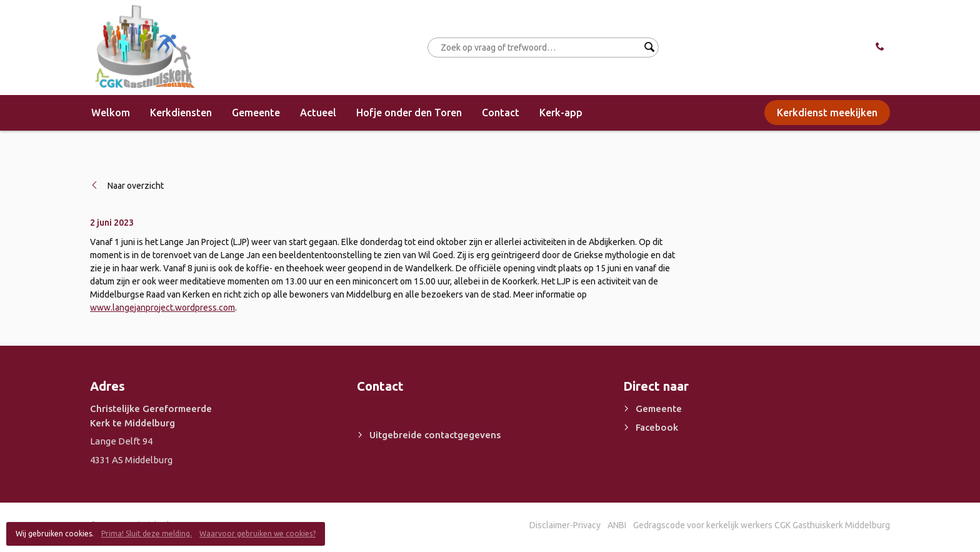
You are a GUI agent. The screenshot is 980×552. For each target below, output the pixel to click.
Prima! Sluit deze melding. (147, 534)
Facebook (657, 427)
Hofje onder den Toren (409, 113)
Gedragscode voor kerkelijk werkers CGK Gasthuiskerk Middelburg (762, 525)
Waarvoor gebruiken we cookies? (257, 534)
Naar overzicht (136, 186)
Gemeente (256, 113)
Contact (501, 113)
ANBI (617, 525)
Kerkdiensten (181, 113)
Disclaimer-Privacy (565, 525)
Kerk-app (561, 113)
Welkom (111, 113)
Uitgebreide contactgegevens (435, 435)
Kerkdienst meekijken (827, 113)
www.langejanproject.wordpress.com (162, 308)
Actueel (318, 113)
